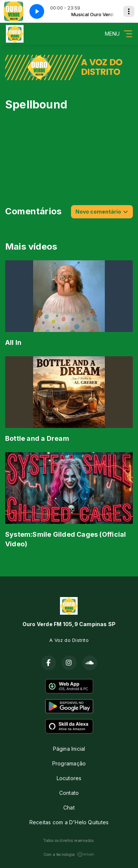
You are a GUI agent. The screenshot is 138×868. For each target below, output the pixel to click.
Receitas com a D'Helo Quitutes (69, 822)
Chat (69, 808)
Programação (69, 763)
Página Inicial (69, 749)
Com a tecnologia (69, 854)
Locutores (69, 778)
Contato (69, 793)
